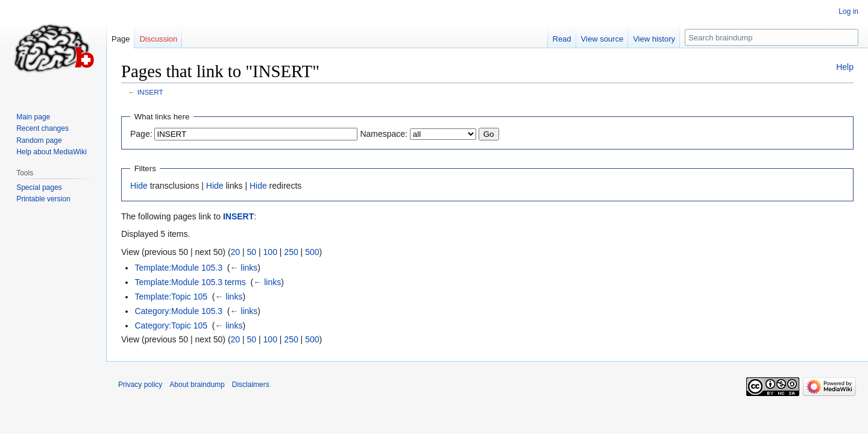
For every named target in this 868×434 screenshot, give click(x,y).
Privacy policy (140, 385)
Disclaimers (251, 385)
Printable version (43, 199)
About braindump (197, 385)
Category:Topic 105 (171, 325)
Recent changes (42, 128)
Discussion (158, 39)
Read (562, 39)
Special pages (39, 187)
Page (121, 39)
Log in (848, 11)
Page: (141, 134)
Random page (39, 140)
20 (236, 252)
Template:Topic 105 (171, 297)
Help (845, 67)
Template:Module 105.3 (178, 268)
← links (244, 268)
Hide (139, 186)
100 (270, 252)
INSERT (150, 92)
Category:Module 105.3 (178, 311)
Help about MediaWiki (52, 152)
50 (252, 252)
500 (312, 252)
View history (654, 39)
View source (602, 39)
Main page (33, 117)
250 (291, 252)
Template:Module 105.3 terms (190, 282)
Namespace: (384, 134)
